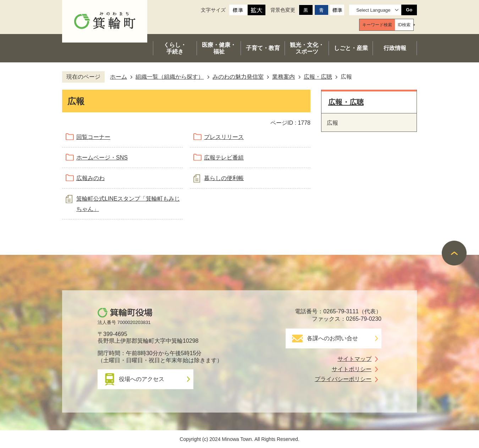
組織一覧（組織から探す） (170, 77)
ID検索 (404, 25)
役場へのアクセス (142, 379)
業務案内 (283, 77)
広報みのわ (90, 178)
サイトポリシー (352, 369)
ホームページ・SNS (102, 158)
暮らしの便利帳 (224, 178)
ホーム (119, 77)
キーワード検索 (377, 25)
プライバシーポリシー (343, 379)
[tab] (377, 25)
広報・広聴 (318, 77)
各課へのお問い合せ (332, 338)
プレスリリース (224, 137)
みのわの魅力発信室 (238, 77)
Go (409, 10)
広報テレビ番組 (224, 158)
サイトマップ (354, 359)
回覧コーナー (93, 137)
